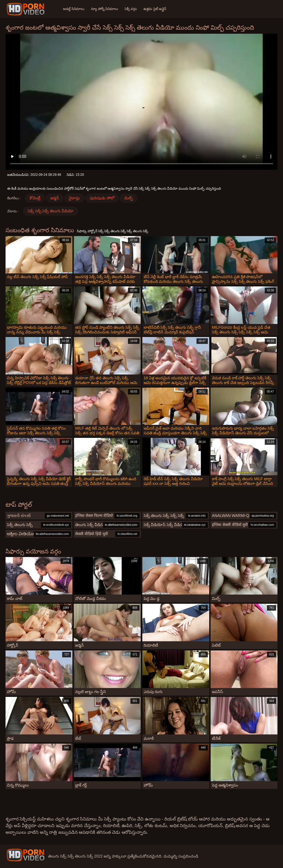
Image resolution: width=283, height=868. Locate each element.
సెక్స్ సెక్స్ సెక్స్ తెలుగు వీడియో (51, 211)
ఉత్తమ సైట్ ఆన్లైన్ (155, 9)
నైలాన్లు (74, 198)
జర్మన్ (55, 198)
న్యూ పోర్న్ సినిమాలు (104, 9)
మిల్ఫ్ (129, 198)
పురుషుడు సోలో (102, 198)
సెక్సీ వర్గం (131, 9)
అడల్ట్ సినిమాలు (74, 9)
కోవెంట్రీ (35, 198)
